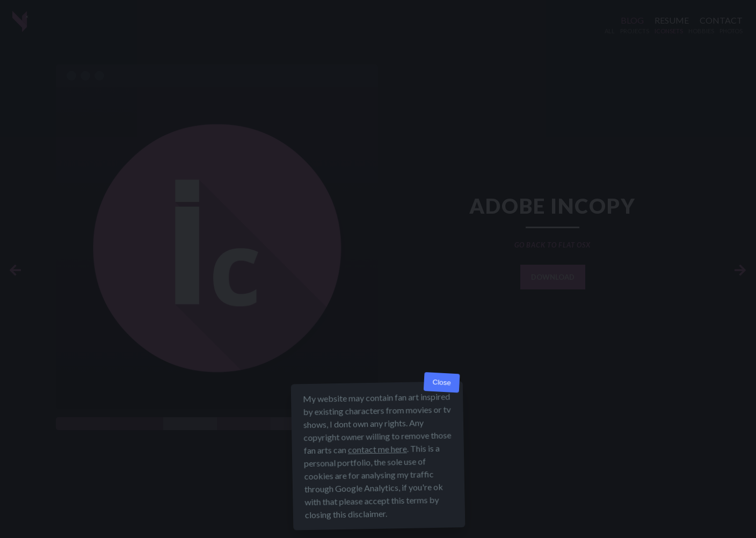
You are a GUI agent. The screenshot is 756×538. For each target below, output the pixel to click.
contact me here (377, 449)
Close (442, 383)
